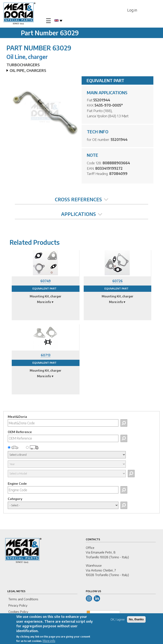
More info (49, 641)
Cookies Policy (18, 612)
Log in (132, 10)
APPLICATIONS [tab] (82, 214)
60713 (46, 355)
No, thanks (136, 620)
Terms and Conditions (23, 599)
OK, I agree (118, 620)
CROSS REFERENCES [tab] (81, 199)
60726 (117, 281)
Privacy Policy (18, 605)
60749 (46, 281)
